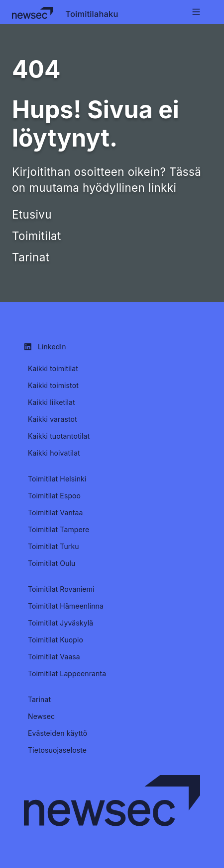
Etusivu (32, 214)
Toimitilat (37, 236)
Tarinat (31, 257)
